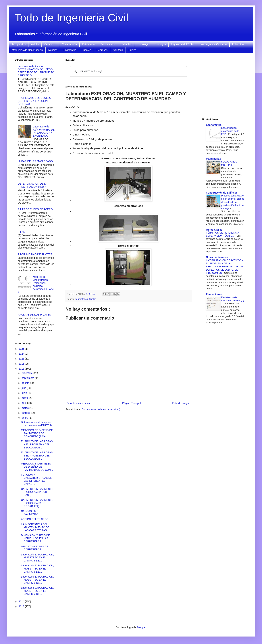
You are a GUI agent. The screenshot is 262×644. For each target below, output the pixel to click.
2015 (22, 369)
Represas (102, 50)
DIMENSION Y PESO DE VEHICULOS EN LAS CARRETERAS (35, 538)
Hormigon (160, 44)
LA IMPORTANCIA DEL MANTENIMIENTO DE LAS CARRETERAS (35, 527)
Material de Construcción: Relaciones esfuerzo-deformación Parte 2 (36, 284)
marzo (25, 408)
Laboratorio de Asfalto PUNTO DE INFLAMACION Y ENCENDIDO (44, 131)
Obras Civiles (214, 230)
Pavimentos (69, 50)
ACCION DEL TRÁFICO (35, 519)
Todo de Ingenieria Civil (72, 18)
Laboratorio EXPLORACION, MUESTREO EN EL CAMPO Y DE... (37, 558)
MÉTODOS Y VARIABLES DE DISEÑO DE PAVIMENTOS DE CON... (37, 467)
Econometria (214, 125)
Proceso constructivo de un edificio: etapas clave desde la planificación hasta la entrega (233, 202)
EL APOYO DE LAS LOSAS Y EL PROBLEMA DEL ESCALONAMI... (37, 444)
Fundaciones (108, 44)
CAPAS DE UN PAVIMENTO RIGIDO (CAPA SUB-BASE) (37, 492)
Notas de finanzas (217, 257)
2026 (22, 349)
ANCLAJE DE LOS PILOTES (34, 315)
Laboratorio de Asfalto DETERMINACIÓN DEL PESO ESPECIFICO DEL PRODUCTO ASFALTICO (36, 71)
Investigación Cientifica (214, 44)
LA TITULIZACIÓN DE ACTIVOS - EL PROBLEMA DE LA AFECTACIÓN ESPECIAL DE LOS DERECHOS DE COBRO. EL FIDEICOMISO (225, 267)
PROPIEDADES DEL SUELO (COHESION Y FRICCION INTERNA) (35, 101)
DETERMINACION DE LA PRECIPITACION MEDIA (33, 185)
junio (25, 393)
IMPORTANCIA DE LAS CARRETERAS (35, 548)
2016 (22, 364)
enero (25, 418)
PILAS (22, 232)
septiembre (28, 378)
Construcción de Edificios (222, 193)
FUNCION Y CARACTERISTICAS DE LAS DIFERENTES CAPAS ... (36, 479)
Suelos (132, 50)
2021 (22, 359)
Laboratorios (239, 44)
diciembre (27, 373)
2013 (22, 606)
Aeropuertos (19, 44)
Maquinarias (213, 159)
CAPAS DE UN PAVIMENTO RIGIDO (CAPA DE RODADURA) (37, 503)
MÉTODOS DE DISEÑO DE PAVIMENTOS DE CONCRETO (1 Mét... (37, 433)
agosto (26, 383)
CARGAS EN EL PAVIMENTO (30, 513)
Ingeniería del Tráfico (183, 44)
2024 (22, 354)
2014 (22, 601)
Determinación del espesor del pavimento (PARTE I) (36, 424)
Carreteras (50, 44)
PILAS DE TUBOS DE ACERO (35, 209)
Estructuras (89, 44)
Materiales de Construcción (27, 50)
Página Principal (131, 403)
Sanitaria (118, 50)
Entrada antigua (181, 403)
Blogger (141, 627)
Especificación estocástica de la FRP (230, 131)
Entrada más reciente (79, 403)
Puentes (86, 50)
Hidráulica (126, 44)
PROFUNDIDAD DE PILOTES (35, 254)
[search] (128, 71)
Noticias (53, 50)
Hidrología (143, 44)
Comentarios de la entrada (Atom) (101, 409)
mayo (25, 398)
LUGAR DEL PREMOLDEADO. (36, 161)
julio (24, 388)
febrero (26, 413)
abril (24, 403)
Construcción (69, 44)
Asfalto (35, 44)
